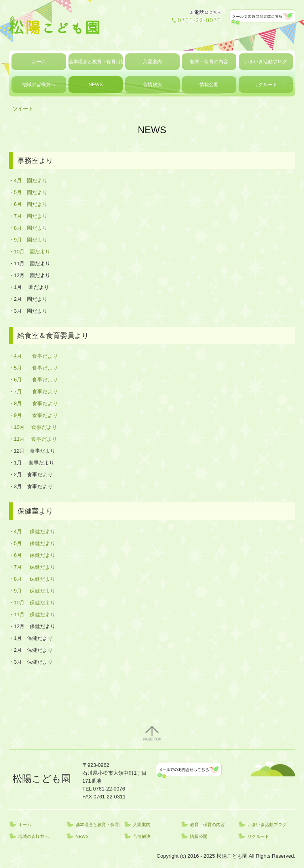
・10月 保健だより (32, 603)
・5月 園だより (28, 192)
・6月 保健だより (32, 555)
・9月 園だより (28, 240)
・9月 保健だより (32, 591)
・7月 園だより (28, 216)
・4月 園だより (28, 180)
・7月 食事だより (33, 392)
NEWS (95, 85)
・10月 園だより (29, 252)
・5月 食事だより (33, 368)
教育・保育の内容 (209, 62)
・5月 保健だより (32, 543)
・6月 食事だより (33, 380)
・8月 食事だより (33, 403)
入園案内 (152, 62)
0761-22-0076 (109, 789)
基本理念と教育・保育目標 (96, 62)
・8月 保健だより (32, 579)
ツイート (23, 108)
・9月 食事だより (33, 415)
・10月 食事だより (33, 427)
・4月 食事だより (33, 356)
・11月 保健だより (32, 614)
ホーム (39, 62)
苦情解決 (152, 85)
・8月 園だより (28, 228)
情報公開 (209, 85)
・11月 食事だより (33, 439)
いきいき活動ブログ (266, 62)
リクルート (266, 85)
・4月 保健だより (32, 531)
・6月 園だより (28, 204)
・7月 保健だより (32, 567)
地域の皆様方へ (39, 85)
